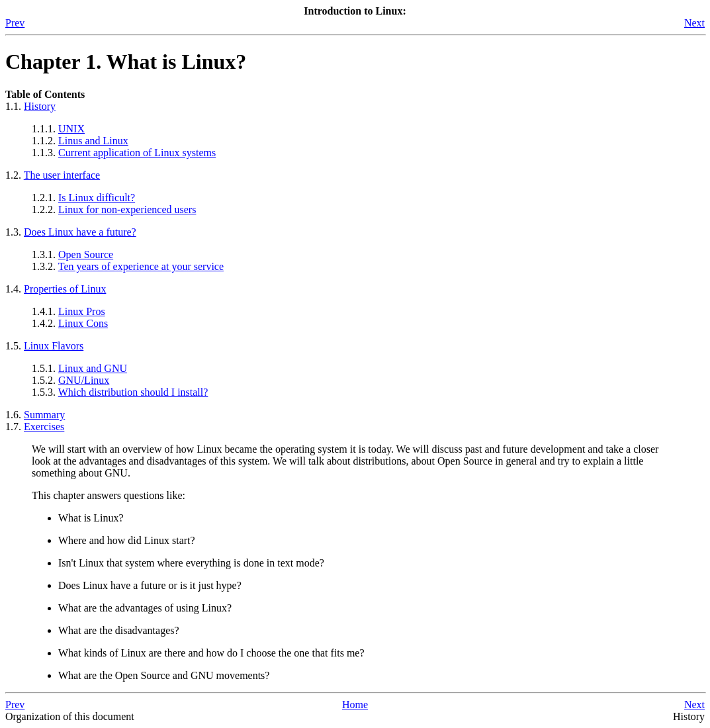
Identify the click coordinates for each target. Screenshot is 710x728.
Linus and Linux (93, 141)
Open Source (86, 254)
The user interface (62, 175)
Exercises (44, 427)
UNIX (71, 129)
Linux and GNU (93, 368)
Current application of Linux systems (137, 153)
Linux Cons (83, 323)
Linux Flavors (54, 346)
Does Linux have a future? (80, 232)
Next (694, 23)
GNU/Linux (84, 380)
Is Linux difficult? (97, 198)
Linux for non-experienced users (127, 209)
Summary (44, 415)
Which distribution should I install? (133, 392)
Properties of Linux (65, 289)
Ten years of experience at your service (141, 266)
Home (355, 705)
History (40, 106)
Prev (15, 23)
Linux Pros (82, 311)
